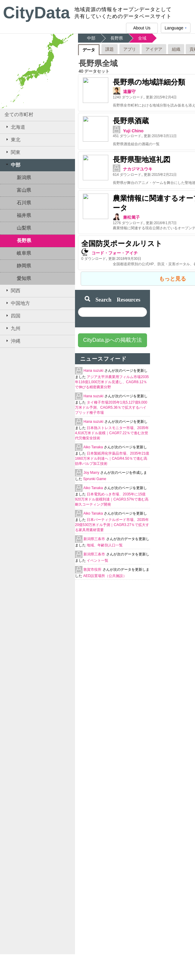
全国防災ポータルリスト (122, 235)
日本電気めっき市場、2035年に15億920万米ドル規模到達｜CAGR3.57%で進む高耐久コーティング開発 (112, 491)
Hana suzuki (94, 362)
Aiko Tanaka (94, 439)
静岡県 (24, 266)
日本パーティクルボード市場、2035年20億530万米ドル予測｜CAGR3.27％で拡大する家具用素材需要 (112, 517)
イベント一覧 (97, 552)
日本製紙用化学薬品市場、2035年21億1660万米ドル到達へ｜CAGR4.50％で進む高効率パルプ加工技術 (112, 450)
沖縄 (12, 341)
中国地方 (17, 303)
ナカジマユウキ (106, 164)
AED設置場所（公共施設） (105, 568)
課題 (109, 49)
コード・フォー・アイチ (115, 245)
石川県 (24, 203)
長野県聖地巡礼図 (110, 154)
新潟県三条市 (95, 531)
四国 (12, 316)
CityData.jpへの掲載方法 (112, 332)
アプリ (130, 49)
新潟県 (24, 177)
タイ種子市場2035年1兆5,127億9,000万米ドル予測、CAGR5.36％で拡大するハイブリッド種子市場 (111, 399)
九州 (12, 328)
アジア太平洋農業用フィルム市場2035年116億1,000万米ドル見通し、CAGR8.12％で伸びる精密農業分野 (112, 374)
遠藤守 (98, 92)
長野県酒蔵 (99, 118)
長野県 (24, 240)
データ (89, 50)
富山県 (24, 190)
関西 (12, 290)
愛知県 (24, 278)
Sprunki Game (95, 471)
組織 (176, 49)
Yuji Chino (102, 128)
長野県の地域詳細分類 (117, 82)
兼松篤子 (100, 209)
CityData (36, 13)
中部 (12, 165)
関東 (12, 152)
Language (176, 29)
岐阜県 (24, 253)
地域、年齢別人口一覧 (105, 537)
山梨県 (24, 228)
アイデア (154, 49)
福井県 (24, 215)
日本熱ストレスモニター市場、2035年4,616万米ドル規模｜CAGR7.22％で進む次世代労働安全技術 (112, 425)
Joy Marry (92, 464)
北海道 (15, 127)
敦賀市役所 (93, 561)
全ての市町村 (19, 114)
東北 (12, 140)
